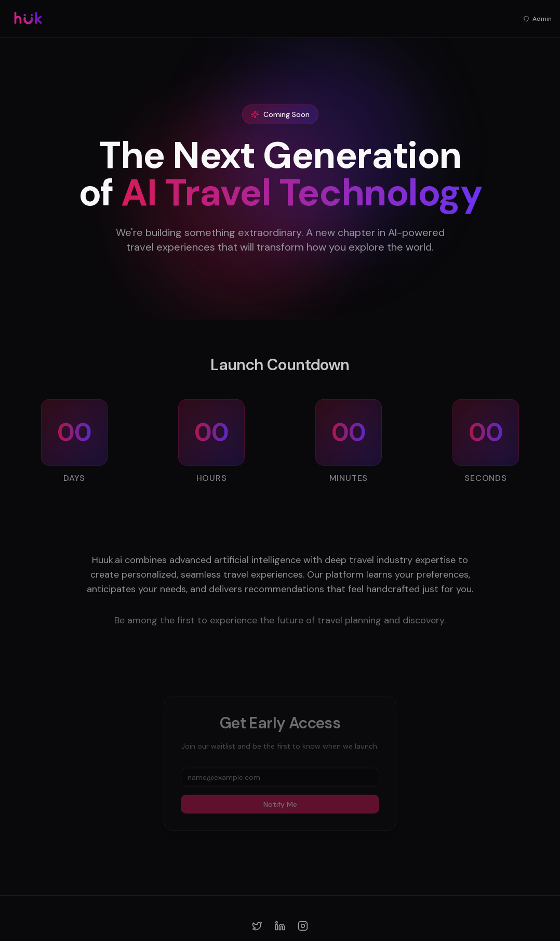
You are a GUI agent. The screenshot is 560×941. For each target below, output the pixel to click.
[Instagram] (303, 926)
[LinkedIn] (280, 926)
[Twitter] (257, 926)
